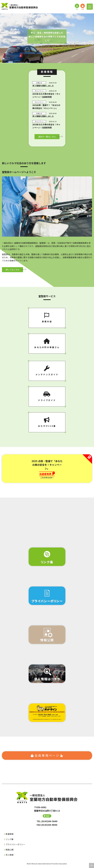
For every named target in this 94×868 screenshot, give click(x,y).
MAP (47, 816)
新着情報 (10, 834)
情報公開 (10, 850)
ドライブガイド (47, 396)
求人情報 (10, 855)
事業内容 (47, 318)
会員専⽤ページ (47, 755)
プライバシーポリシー (15, 844)
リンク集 (10, 839)
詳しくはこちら (12, 270)
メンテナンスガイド (47, 371)
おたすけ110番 (47, 422)
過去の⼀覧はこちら (47, 137)
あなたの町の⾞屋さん (47, 344)
